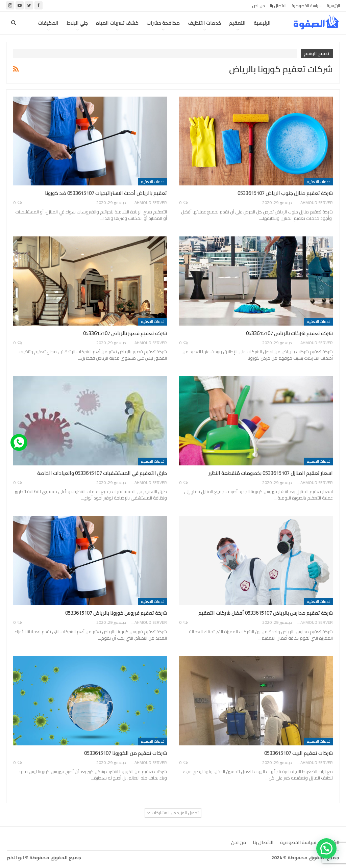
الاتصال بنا (278, 6)
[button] (326, 848)
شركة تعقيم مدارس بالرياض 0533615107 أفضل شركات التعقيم (266, 613)
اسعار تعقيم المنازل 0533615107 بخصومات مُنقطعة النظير (271, 473)
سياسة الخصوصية (307, 6)
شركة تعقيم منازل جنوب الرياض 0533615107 (285, 193)
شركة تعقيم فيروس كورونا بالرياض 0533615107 (116, 613)
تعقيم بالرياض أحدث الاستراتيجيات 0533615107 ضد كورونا (106, 193)
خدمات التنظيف (204, 23)
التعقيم (237, 23)
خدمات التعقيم (318, 182)
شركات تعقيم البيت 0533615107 (299, 753)
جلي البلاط (77, 23)
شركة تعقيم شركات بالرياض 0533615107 (289, 333)
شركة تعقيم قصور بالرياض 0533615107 (125, 333)
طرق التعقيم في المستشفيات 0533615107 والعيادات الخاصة (102, 473)
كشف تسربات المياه (117, 23)
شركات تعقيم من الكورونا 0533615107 (126, 753)
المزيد (52, 23)
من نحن (258, 6)
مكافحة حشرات (163, 23)
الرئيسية (333, 6)
